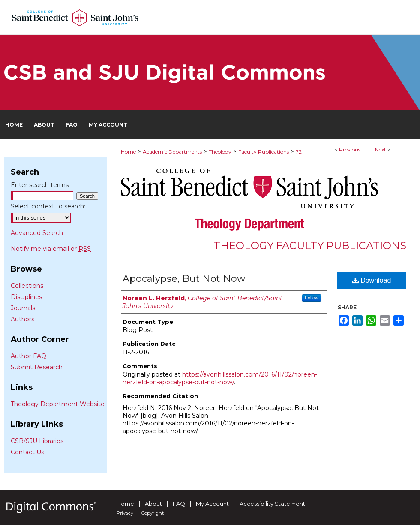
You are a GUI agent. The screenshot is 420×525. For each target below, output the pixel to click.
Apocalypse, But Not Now (184, 279)
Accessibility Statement (272, 504)
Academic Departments (172, 152)
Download (372, 280)
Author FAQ (28, 356)
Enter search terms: (40, 185)
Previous (350, 149)
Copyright (153, 513)
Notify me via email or (51, 249)
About (153, 504)
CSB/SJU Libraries (37, 441)
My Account (212, 504)
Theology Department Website (58, 404)
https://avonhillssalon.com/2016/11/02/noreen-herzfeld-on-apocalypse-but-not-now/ (220, 378)
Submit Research (37, 367)
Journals (23, 308)
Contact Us (27, 452)
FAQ (179, 504)
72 (299, 152)
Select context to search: (48, 206)
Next (381, 149)
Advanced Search (37, 233)
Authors (22, 319)
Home (128, 152)
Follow (312, 298)
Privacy (125, 513)
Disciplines (26, 297)
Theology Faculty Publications (310, 246)
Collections (27, 286)
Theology (220, 152)
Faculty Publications (264, 152)
